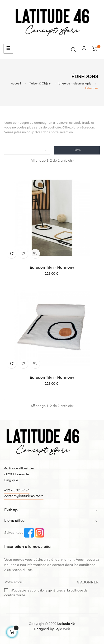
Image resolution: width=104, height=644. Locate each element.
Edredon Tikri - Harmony (52, 268)
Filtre (77, 150)
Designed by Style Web (52, 629)
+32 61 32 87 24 (17, 490)
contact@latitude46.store (24, 496)
